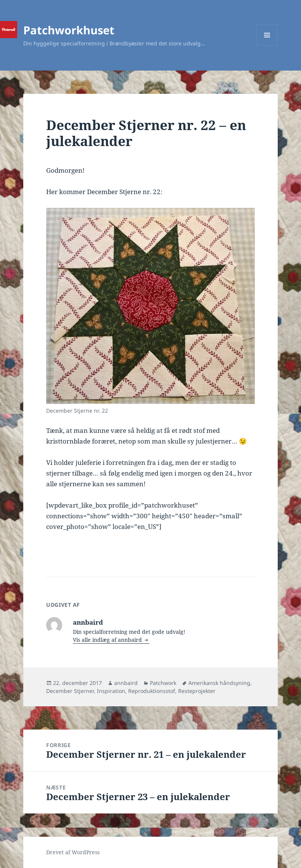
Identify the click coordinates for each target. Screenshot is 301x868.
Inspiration (111, 691)
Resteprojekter (197, 691)
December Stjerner (70, 691)
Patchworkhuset (69, 30)
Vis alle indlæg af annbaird (108, 640)
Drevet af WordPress (73, 852)
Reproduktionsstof (152, 691)
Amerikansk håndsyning (219, 683)
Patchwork (163, 683)
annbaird (126, 683)
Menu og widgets (267, 46)
